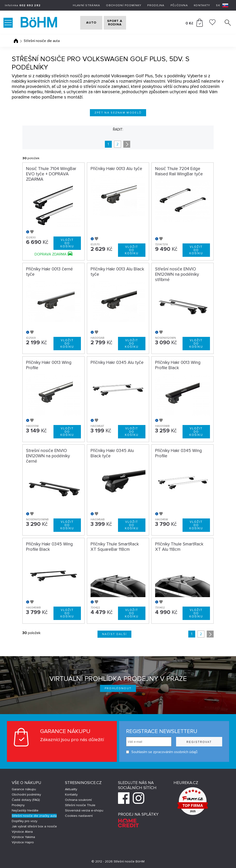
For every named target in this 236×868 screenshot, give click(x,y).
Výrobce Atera (22, 832)
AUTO (88, 23)
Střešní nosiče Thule (80, 805)
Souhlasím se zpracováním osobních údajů (162, 752)
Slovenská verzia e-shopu (84, 810)
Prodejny (18, 805)
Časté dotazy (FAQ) (26, 800)
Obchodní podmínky (124, 5)
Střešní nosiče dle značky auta (34, 816)
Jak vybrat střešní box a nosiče (34, 826)
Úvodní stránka (16, 41)
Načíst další (115, 634)
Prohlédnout (118, 688)
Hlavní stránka (86, 5)
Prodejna (156, 5)
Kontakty (202, 5)
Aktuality (71, 789)
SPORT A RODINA (124, 23)
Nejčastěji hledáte (25, 810)
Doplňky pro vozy (25, 821)
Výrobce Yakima (23, 837)
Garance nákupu (24, 789)
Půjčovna (179, 5)
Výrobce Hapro (23, 842)
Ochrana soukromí (78, 800)
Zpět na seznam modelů (118, 113)
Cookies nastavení (79, 816)
